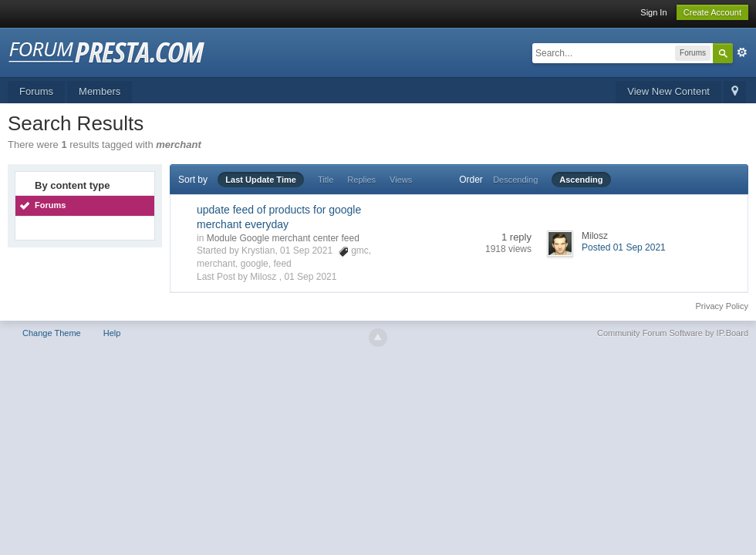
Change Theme (52, 333)
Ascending (581, 180)
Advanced (742, 52)
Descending (515, 180)
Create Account (712, 12)
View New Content (668, 91)
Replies (361, 180)
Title (326, 180)
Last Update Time (261, 180)
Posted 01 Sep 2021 (624, 247)
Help (112, 333)
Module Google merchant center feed (283, 238)
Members (100, 91)
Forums (36, 91)
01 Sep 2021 (310, 277)
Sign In (653, 12)
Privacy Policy (722, 306)
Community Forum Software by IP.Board (673, 333)
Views (401, 180)
